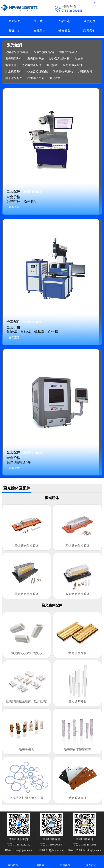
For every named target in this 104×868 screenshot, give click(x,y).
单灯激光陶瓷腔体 (26, 546)
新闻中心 (15, 31)
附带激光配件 (14, 78)
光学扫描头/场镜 (44, 52)
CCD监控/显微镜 (38, 72)
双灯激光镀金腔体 (78, 594)
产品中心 (64, 21)
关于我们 (40, 21)
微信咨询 (65, 861)
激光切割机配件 (33, 453)
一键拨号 (39, 861)
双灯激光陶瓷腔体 (78, 546)
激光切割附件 (14, 59)
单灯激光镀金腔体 (26, 594)
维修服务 (64, 31)
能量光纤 (11, 65)
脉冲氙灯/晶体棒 (60, 59)
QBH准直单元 (36, 78)
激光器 (79, 59)
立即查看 (14, 207)
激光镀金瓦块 (78, 653)
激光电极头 (26, 750)
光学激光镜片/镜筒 (17, 52)
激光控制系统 (36, 59)
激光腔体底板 (78, 798)
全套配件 (89, 21)
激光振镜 (52, 65)
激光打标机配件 (33, 192)
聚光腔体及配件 (73, 65)
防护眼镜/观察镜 (63, 72)
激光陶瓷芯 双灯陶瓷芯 (27, 653)
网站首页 (15, 21)
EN (95, 3)
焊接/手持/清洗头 (70, 52)
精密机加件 (85, 72)
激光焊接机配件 (33, 322)
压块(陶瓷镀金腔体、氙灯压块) (27, 701)
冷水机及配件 (14, 72)
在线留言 (40, 31)
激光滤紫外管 (78, 701)
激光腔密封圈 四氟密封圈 (27, 798)
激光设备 (55, 78)
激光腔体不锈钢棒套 (78, 750)
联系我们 (89, 31)
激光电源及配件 (32, 65)
